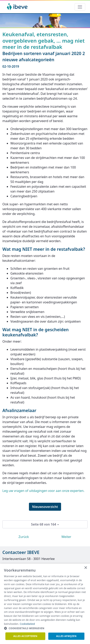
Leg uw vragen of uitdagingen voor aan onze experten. (43, 491)
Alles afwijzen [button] (66, 636)
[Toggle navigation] (80, 7)
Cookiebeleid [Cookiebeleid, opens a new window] (27, 624)
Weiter (66, 537)
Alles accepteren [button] (25, 636)
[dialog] (45, 604)
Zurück (24, 537)
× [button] (86, 568)
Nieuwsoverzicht (45, 507)
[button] (45, 628)
